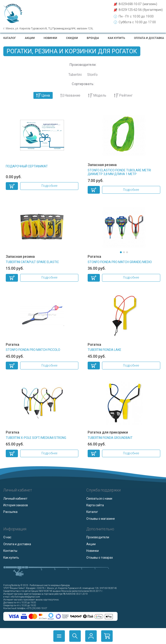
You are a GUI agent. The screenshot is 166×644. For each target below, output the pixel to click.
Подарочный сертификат (27, 166)
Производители (98, 537)
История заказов (16, 505)
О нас (7, 537)
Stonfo (92, 75)
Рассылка (10, 512)
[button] (121, 252)
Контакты (10, 551)
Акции (30, 38)
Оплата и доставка (149, 38)
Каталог (10, 38)
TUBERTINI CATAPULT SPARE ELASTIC (32, 262)
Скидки (72, 38)
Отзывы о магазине (101, 519)
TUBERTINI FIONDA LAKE (104, 350)
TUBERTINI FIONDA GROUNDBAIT (110, 438)
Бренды (93, 38)
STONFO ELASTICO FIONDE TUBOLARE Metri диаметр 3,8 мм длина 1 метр (119, 172)
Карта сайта (95, 505)
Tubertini (75, 75)
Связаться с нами (99, 499)
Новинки (50, 38)
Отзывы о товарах (100, 558)
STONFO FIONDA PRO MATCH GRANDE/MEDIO (120, 262)
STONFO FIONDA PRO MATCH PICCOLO (33, 350)
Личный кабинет (15, 499)
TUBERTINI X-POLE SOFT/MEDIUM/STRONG (36, 438)
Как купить (116, 38)
